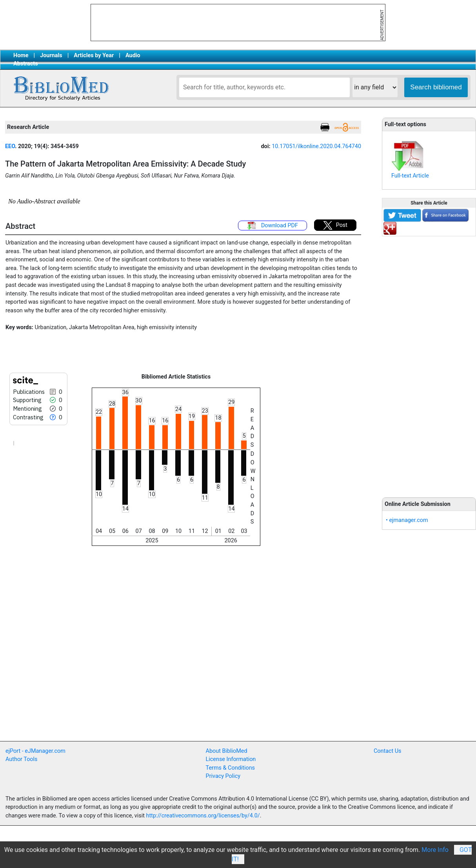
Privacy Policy (223, 776)
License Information (231, 759)
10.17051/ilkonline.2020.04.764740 (316, 146)
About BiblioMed (227, 751)
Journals (51, 55)
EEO (10, 146)
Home (21, 55)
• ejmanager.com (407, 520)
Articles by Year (94, 55)
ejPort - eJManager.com (35, 751)
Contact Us (388, 751)
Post (335, 225)
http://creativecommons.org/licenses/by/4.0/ (203, 816)
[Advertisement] (429, 362)
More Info (435, 850)
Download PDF (273, 226)
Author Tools (21, 759)
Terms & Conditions (230, 768)
